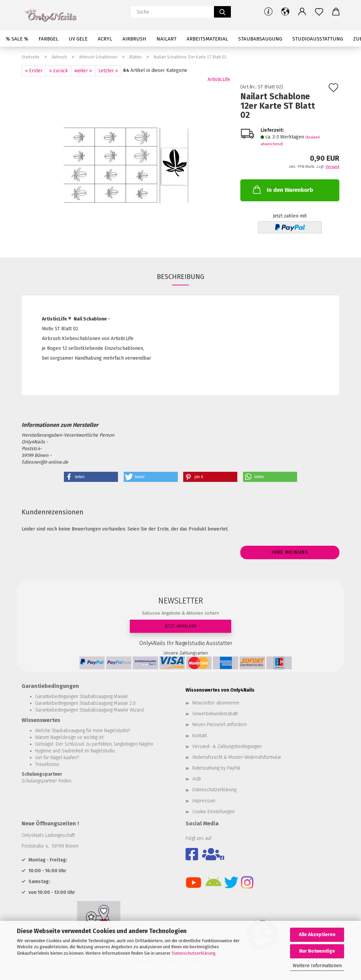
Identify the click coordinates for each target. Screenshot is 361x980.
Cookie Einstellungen (213, 812)
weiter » (83, 71)
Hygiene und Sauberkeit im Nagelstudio (75, 751)
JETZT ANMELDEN (180, 626)
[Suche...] (222, 12)
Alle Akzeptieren (317, 935)
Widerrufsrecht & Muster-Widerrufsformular (237, 757)
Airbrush (134, 39)
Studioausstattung (318, 39)
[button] (285, 12)
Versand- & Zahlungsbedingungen (227, 746)
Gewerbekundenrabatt (215, 714)
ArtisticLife (219, 80)
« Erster (34, 71)
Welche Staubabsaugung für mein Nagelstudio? (83, 731)
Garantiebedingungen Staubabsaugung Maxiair (82, 697)
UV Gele (78, 39)
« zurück (58, 71)
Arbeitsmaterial (207, 39)
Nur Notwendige (317, 951)
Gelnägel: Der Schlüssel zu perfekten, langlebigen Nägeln (94, 744)
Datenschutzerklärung (194, 953)
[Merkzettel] (319, 12)
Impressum (204, 801)
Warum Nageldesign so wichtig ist (69, 737)
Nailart (166, 39)
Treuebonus (47, 764)
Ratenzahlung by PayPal (216, 768)
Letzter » (108, 71)
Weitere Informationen (317, 966)
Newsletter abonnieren (216, 703)
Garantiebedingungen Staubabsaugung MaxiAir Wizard (89, 710)
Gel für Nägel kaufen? (57, 758)
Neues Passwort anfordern (220, 725)
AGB (197, 779)
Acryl (105, 39)
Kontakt (200, 736)
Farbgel (49, 39)
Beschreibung (180, 277)
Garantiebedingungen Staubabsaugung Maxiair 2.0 (85, 703)
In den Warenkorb (282, 189)
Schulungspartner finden (46, 781)
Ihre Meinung (290, 552)
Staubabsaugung (260, 39)
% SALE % (17, 39)
